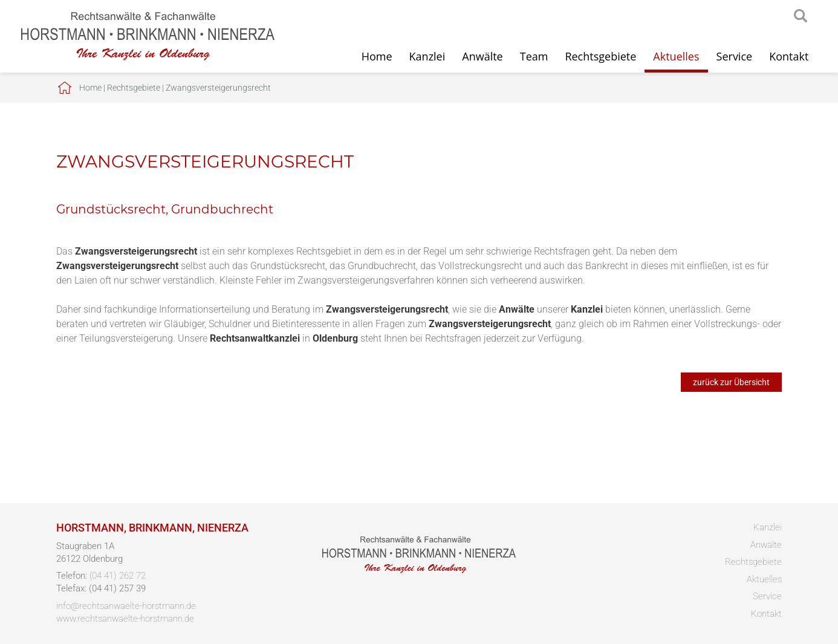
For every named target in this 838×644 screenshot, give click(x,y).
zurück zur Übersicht (731, 382)
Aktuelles (676, 56)
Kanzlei (427, 56)
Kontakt (789, 56)
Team (534, 56)
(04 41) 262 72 (118, 576)
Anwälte (482, 56)
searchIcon (801, 16)
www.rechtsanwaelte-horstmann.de (125, 619)
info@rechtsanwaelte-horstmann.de (126, 606)
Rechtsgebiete (600, 56)
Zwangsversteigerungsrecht (218, 88)
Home (377, 56)
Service (735, 56)
